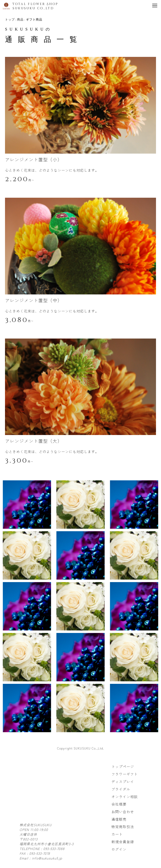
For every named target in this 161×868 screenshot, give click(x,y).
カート (117, 834)
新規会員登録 (123, 842)
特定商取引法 (123, 827)
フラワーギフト (125, 774)
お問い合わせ (123, 812)
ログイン (119, 849)
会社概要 (119, 804)
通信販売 (119, 819)
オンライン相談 (125, 797)
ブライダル (121, 789)
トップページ (123, 767)
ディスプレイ (123, 782)
